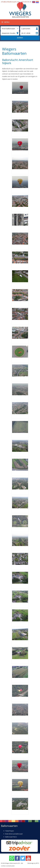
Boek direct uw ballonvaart (14, 834)
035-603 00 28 (26, 2)
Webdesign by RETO (33, 863)
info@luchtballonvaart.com (10, 2)
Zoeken (20, 38)
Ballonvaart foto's (11, 837)
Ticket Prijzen (10, 831)
